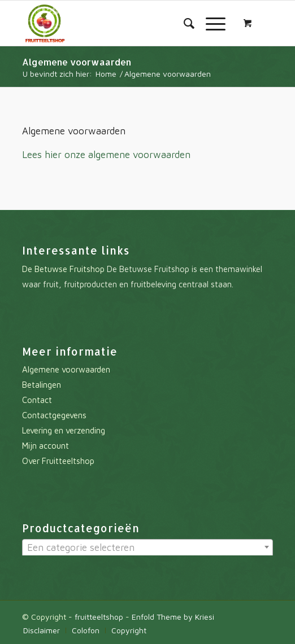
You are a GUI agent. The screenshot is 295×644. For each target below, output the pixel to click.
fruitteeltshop (99, 617)
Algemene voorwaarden (77, 62)
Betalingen (42, 385)
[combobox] (147, 548)
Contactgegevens (54, 415)
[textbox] (147, 547)
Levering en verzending (64, 430)
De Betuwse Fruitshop (63, 269)
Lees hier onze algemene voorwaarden (106, 155)
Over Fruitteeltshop (58, 461)
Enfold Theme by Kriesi (173, 617)
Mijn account (45, 446)
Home (106, 74)
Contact (37, 400)
